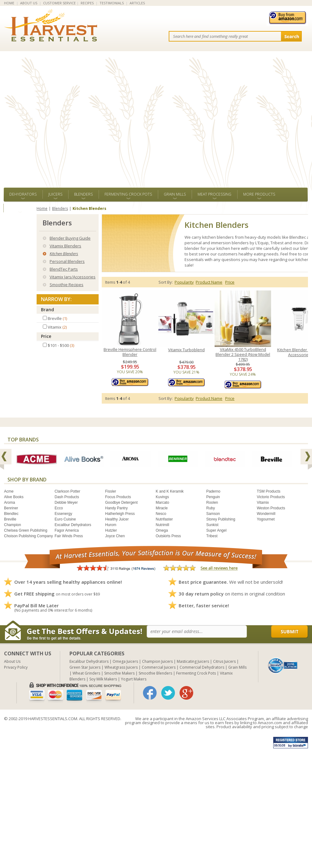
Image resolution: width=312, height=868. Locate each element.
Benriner (11, 508)
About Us (12, 661)
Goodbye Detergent (121, 503)
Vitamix (263, 503)
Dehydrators (23, 194)
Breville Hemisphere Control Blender (130, 352)
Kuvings (162, 497)
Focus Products (118, 497)
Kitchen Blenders (64, 254)
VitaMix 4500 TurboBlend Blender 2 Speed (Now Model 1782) (243, 354)
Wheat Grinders (86, 673)
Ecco (59, 508)
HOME (9, 3)
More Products (259, 194)
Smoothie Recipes (67, 285)
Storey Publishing (221, 519)
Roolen (212, 503)
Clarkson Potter (67, 491)
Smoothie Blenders (155, 673)
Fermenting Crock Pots (128, 194)
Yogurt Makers (134, 679)
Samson (213, 514)
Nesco (161, 514)
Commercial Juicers (159, 667)
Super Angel (216, 530)
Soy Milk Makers (103, 679)
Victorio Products (271, 497)
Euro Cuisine (65, 519)
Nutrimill (162, 525)
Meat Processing (214, 194)
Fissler (111, 491)
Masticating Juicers (193, 661)
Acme (9, 491)
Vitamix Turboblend (186, 350)
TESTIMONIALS (112, 3)
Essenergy (63, 514)
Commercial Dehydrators (202, 667)
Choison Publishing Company (28, 536)
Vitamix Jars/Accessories (73, 277)
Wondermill (266, 514)
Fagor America (67, 530)
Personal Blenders (67, 261)
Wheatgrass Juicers (121, 667)
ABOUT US (29, 3)
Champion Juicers (157, 661)
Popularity (184, 282)
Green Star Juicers (85, 667)
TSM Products (269, 491)
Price (46, 336)
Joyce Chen (115, 536)
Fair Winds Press (69, 536)
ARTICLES (137, 3)
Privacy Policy (16, 667)
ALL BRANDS (20, 208)
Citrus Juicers (224, 661)
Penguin (213, 497)
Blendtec (11, 514)
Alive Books (14, 497)
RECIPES (87, 3)
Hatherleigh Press (120, 514)
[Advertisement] (68, 116)
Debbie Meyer (66, 503)
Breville (10, 519)
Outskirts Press (168, 536)
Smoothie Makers (119, 673)
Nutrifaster (164, 519)
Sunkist (212, 525)
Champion (13, 525)
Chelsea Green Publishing (26, 530)
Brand (47, 310)
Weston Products (271, 508)
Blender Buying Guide (70, 238)
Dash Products (67, 497)
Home (42, 208)
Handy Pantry (116, 508)
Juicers (55, 194)
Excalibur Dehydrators (73, 525)
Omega (162, 530)
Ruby (211, 508)
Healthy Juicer (117, 519)
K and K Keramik (170, 491)
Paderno (213, 491)
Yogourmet (266, 519)
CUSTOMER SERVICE (59, 3)
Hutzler (111, 530)
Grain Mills (175, 194)
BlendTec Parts (64, 269)
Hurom (111, 525)
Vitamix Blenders (65, 246)
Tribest (212, 536)
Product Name (209, 282)
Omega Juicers (125, 661)
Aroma (9, 503)
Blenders (83, 194)
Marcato (162, 503)
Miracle (162, 508)
